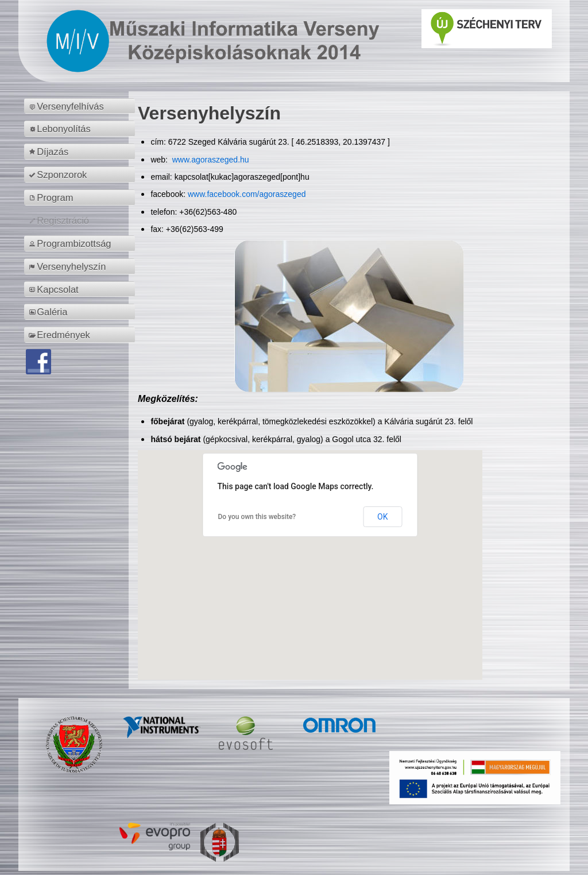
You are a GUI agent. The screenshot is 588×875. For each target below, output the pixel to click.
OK (382, 517)
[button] (310, 554)
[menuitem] (81, 106)
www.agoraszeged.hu (210, 160)
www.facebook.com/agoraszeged (247, 194)
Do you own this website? (257, 517)
